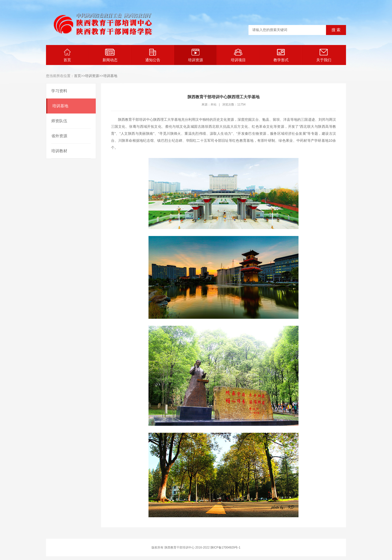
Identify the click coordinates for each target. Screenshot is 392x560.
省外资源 (59, 136)
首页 (67, 55)
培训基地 (110, 76)
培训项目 (238, 55)
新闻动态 (110, 55)
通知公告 (153, 55)
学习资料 (59, 91)
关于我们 (324, 55)
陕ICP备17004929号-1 (225, 547)
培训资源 (195, 55)
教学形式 (281, 55)
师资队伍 (59, 121)
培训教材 (59, 151)
